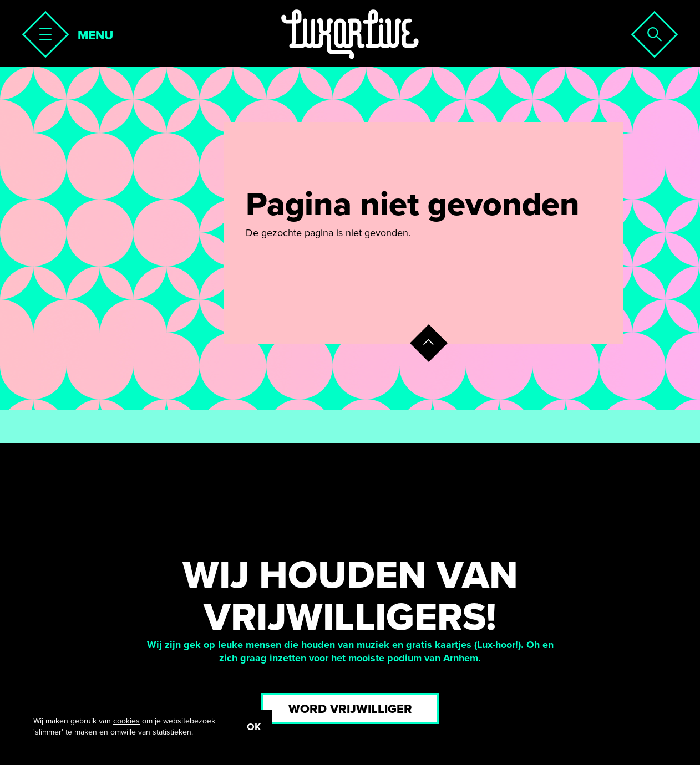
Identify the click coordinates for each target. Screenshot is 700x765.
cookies (126, 721)
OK (254, 727)
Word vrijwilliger (350, 709)
